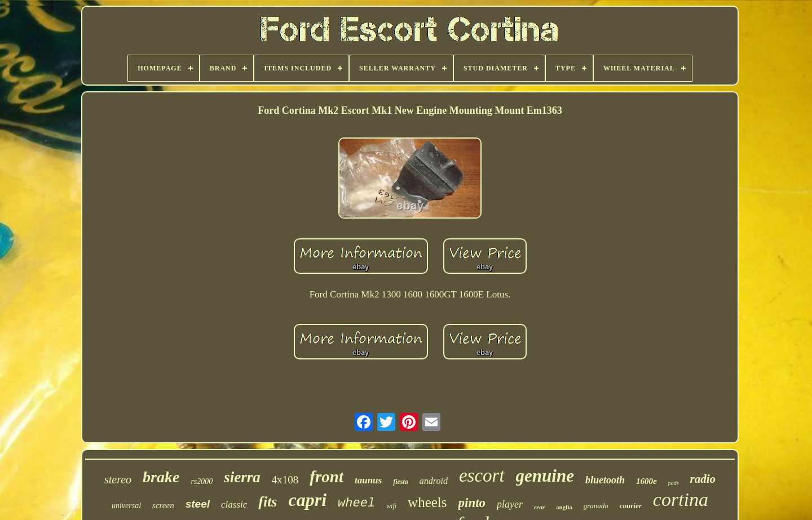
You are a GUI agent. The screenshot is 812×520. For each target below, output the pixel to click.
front (326, 477)
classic (234, 505)
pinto (472, 503)
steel (198, 504)
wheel (356, 503)
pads (674, 483)
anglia (564, 507)
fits (268, 502)
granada (596, 506)
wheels (427, 502)
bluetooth (605, 480)
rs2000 (202, 481)
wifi (391, 506)
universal (126, 506)
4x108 (285, 480)
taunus (368, 480)
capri (308, 500)
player (510, 504)
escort (482, 475)
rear (539, 507)
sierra (242, 477)
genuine (545, 476)
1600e (646, 481)
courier (631, 506)
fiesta (401, 482)
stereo (118, 479)
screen (163, 505)
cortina (681, 499)
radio (703, 479)
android (434, 481)
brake (161, 477)
